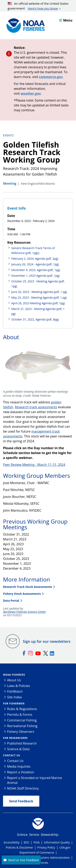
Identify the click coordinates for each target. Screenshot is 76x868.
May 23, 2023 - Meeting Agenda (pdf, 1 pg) (39, 297)
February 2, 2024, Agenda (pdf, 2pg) (35, 259)
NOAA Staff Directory (23, 788)
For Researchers (15, 738)
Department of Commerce (37, 852)
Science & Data (18, 749)
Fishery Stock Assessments (22, 594)
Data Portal (11, 601)
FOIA (37, 842)
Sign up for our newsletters (47, 641)
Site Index (14, 697)
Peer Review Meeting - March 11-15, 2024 (34, 465)
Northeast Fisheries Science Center (24, 612)
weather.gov (31, 93)
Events (8, 135)
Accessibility (12, 842)
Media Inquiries (19, 766)
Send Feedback (21, 801)
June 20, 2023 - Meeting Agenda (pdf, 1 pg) (39, 292)
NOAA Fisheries (14, 675)
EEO (26, 842)
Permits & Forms (20, 715)
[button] (21, 860)
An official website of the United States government (38, 6)
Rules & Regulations (22, 709)
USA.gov (65, 847)
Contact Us (12, 755)
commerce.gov (51, 77)
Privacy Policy (46, 847)
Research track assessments (36, 407)
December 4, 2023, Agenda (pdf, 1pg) (36, 270)
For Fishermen (14, 704)
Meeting (10, 183)
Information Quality (57, 842)
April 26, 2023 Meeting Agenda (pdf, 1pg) (38, 303)
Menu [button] (66, 20)
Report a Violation (21, 772)
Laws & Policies (19, 686)
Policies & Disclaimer (20, 847)
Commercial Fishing (22, 720)
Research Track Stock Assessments (28, 587)
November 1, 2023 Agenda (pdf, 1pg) (35, 276)
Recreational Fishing (22, 726)
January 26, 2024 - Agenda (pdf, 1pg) (35, 264)
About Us (14, 680)
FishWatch (15, 691)
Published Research (22, 743)
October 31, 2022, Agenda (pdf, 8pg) (35, 319)
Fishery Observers (21, 732)
